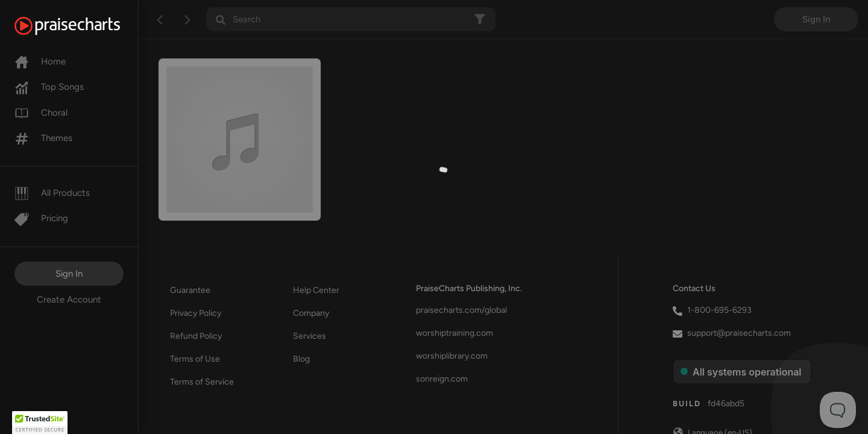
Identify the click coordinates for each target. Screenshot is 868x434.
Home (40, 61)
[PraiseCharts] (82, 26)
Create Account (69, 300)
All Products (52, 193)
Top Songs (49, 87)
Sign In (69, 274)
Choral (41, 113)
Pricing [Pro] (41, 218)
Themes (43, 138)
